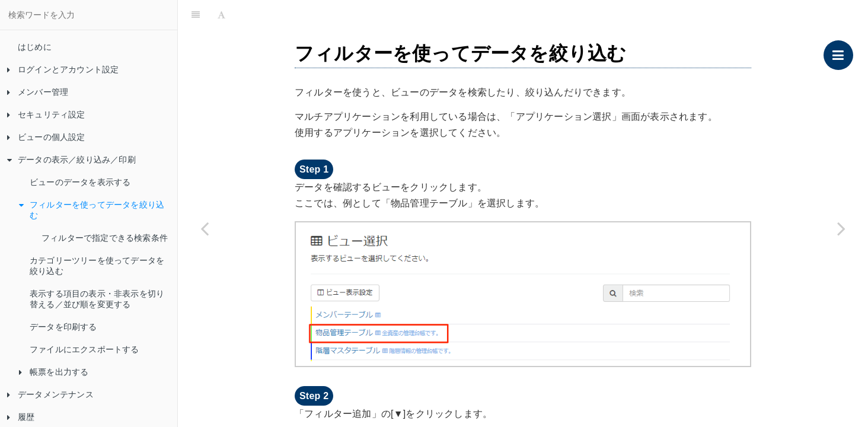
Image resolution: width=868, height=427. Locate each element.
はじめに (35, 47)
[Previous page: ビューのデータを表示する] (205, 228)
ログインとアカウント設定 (63, 69)
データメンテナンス (50, 394)
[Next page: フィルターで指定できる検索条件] (841, 228)
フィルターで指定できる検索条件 (105, 238)
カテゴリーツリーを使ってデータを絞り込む (97, 266)
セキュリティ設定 (46, 114)
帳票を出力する (54, 372)
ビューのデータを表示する (80, 182)
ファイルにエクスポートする (84, 349)
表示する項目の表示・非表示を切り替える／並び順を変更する (97, 299)
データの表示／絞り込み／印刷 (71, 160)
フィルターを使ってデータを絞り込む (92, 210)
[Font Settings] (221, 15)
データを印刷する (63, 327)
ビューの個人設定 (46, 137)
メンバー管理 (38, 92)
